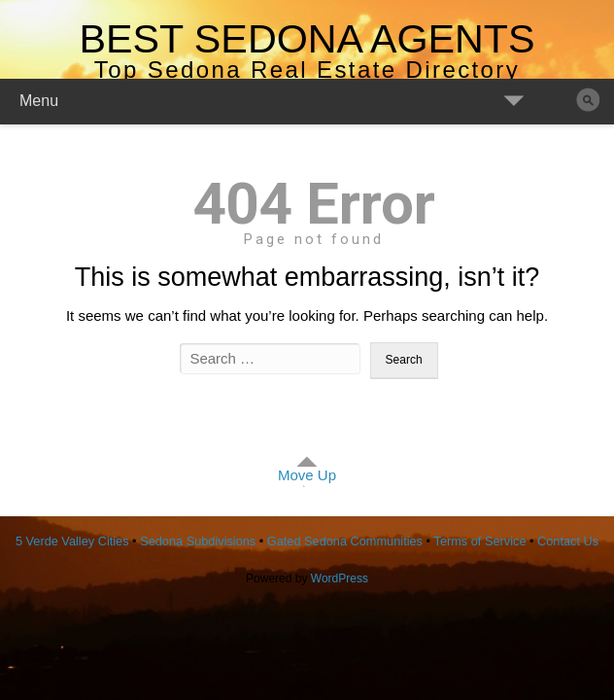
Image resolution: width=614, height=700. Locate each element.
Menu (39, 101)
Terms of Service (480, 541)
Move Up (307, 475)
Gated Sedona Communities (345, 541)
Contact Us (568, 541)
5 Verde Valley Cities (72, 541)
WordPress (340, 578)
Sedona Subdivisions (198, 541)
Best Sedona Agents (307, 39)
